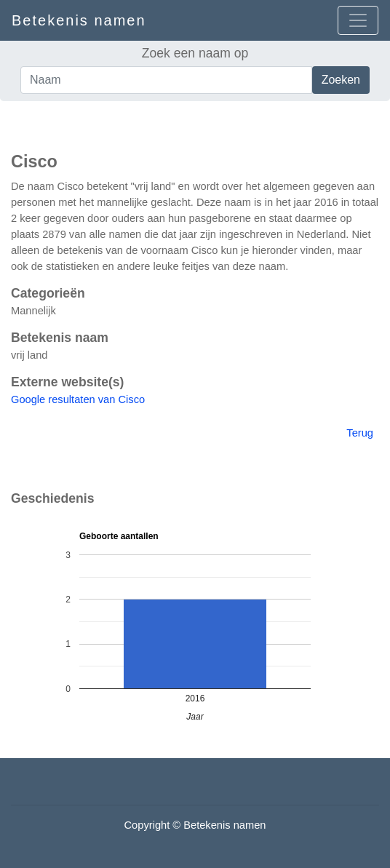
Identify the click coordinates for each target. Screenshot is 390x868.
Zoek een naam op (195, 53)
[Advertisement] (195, 123)
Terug (360, 433)
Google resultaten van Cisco (78, 399)
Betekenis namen (79, 20)
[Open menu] (358, 20)
